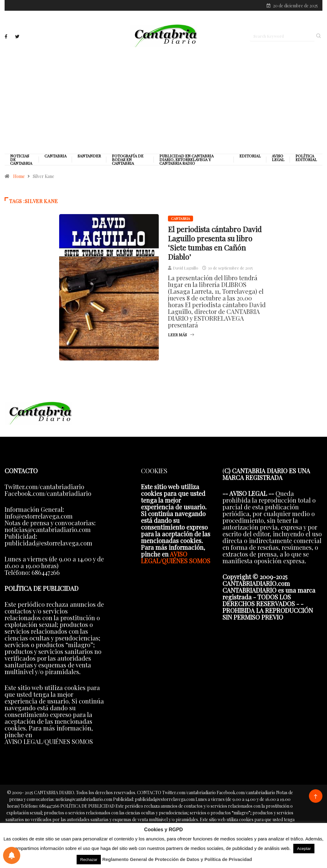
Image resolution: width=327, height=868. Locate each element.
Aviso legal (278, 158)
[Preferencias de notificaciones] (12, 855)
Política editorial (306, 158)
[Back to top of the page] (316, 797)
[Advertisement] (163, 100)
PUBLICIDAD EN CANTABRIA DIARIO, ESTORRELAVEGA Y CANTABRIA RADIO (186, 160)
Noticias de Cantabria (21, 160)
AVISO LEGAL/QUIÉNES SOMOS (176, 557)
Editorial (250, 156)
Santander (89, 156)
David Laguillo (186, 268)
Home (19, 176)
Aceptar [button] (304, 849)
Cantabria (55, 156)
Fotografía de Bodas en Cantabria (128, 160)
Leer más (181, 335)
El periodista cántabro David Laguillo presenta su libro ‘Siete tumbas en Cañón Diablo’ (215, 243)
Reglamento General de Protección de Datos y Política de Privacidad (177, 859)
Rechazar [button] (89, 860)
